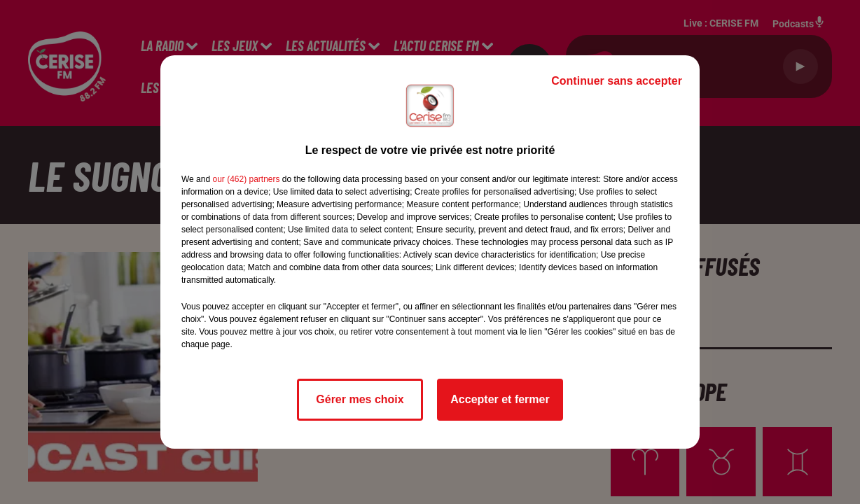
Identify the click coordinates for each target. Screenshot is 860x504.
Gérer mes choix (360, 399)
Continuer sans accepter (617, 81)
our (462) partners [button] (246, 179)
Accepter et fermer (500, 399)
